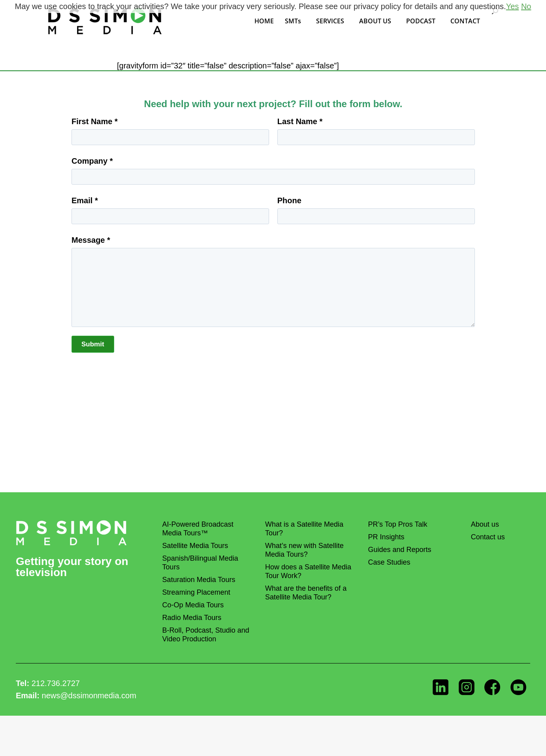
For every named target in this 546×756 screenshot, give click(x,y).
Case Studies (389, 562)
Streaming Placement (196, 592)
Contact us (488, 537)
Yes (513, 6)
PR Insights (386, 537)
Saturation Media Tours (199, 580)
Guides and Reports (399, 550)
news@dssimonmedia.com (89, 696)
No (526, 6)
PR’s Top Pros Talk (397, 524)
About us (485, 524)
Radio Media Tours (192, 618)
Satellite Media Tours (195, 546)
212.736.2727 (56, 683)
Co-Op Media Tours (193, 605)
